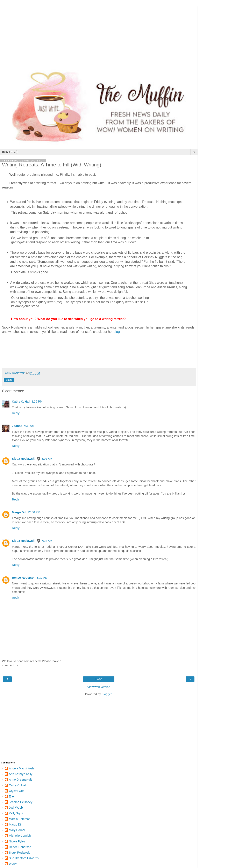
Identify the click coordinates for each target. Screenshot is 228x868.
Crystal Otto (17, 791)
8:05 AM (47, 459)
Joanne (17, 426)
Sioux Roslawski (24, 459)
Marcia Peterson (20, 819)
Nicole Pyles (17, 841)
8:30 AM (42, 578)
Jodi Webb (16, 808)
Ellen (12, 796)
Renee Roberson (24, 578)
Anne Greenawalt (20, 780)
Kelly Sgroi (16, 813)
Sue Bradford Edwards (24, 858)
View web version (99, 687)
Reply (16, 413)
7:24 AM (47, 541)
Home (99, 679)
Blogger (107, 694)
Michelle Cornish (20, 836)
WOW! (13, 864)
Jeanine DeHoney (21, 802)
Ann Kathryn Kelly (21, 774)
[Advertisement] (99, 35)
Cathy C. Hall (21, 402)
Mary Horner (17, 830)
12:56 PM (34, 512)
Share (9, 380)
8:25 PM (37, 402)
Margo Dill (19, 512)
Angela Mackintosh (21, 768)
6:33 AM (29, 426)
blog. (117, 332)
